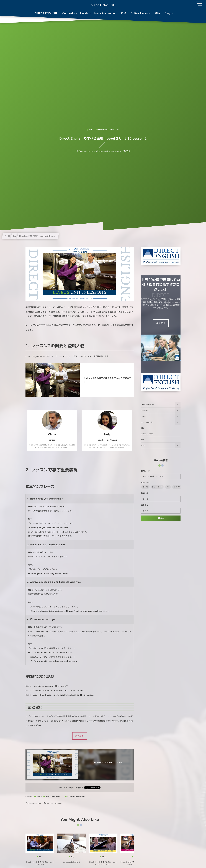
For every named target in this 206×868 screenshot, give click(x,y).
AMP (168, 487)
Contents (145, 410)
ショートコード (157, 487)
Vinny (52, 434)
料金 (143, 428)
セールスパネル (178, 487)
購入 (143, 440)
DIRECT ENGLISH (103, 5)
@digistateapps (75, 787)
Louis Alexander (147, 422)
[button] (80, 736)
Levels (144, 416)
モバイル (145, 487)
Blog (143, 445)
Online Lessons (147, 434)
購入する (161, 323)
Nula (107, 434)
